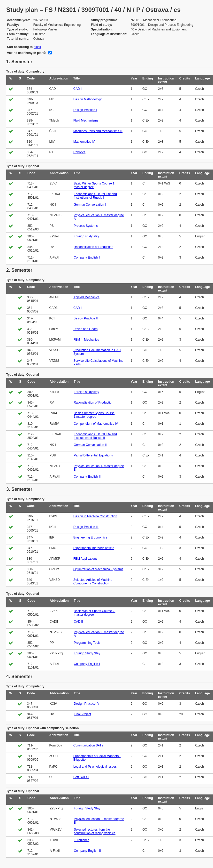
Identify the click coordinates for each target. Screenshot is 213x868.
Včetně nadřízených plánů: (27, 53)
